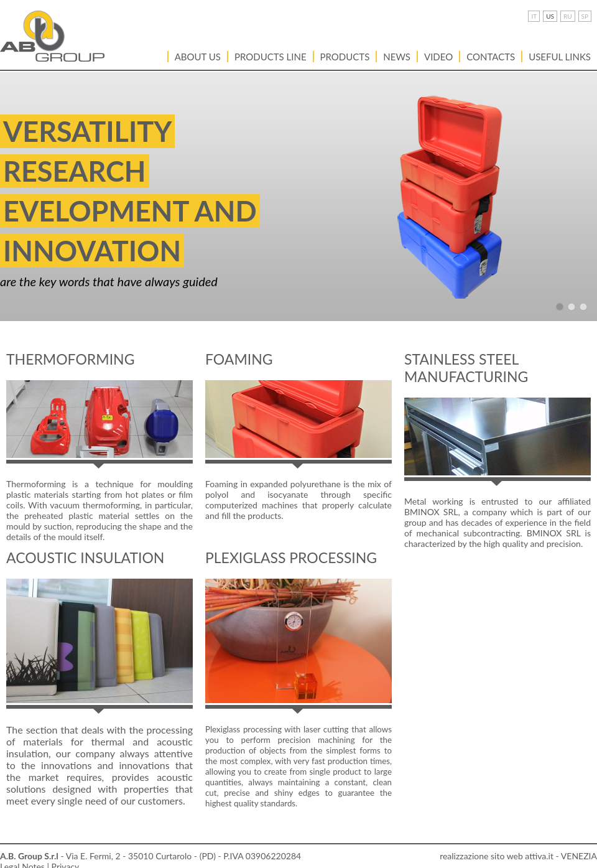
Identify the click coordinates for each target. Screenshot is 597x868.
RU (568, 16)
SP (585, 16)
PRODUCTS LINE (271, 57)
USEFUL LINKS (560, 57)
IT (534, 16)
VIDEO (438, 57)
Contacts (491, 57)
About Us (198, 57)
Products (345, 57)
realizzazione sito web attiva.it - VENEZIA (518, 856)
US (550, 16)
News (397, 57)
